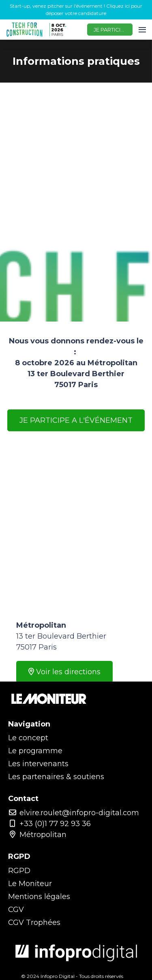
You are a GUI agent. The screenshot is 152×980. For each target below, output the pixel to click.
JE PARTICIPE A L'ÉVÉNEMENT (76, 420)
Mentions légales (39, 897)
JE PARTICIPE (110, 30)
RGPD (19, 871)
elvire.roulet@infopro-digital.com (74, 813)
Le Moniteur (30, 884)
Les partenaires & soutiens (56, 777)
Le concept (28, 738)
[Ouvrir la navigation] (142, 30)
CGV (16, 910)
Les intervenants (38, 764)
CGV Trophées (34, 922)
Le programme (35, 751)
